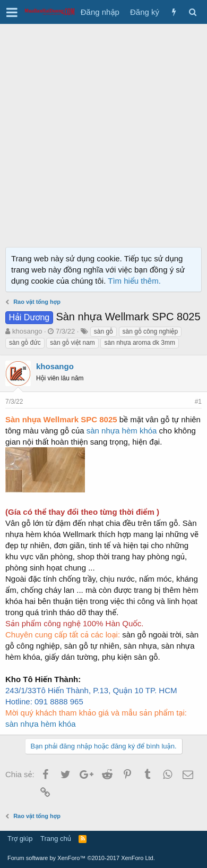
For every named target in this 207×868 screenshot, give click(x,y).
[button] (12, 12)
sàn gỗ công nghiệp (150, 331)
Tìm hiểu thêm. (134, 281)
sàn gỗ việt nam (72, 343)
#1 (198, 402)
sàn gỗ (103, 331)
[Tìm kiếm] (192, 12)
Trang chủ (56, 839)
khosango (27, 331)
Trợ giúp (20, 839)
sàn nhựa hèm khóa (122, 431)
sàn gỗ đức (25, 343)
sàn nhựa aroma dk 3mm (139, 343)
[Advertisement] (103, 133)
